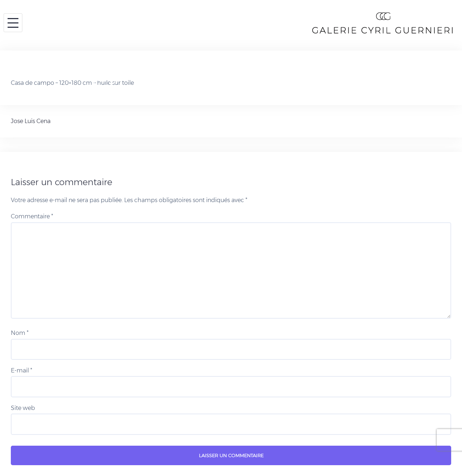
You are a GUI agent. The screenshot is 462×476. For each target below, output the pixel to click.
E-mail (21, 370)
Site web (23, 408)
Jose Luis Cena (31, 121)
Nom (20, 333)
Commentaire (32, 216)
